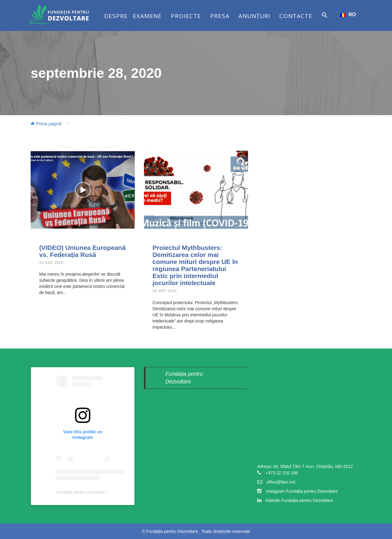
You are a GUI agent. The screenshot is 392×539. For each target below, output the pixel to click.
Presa (220, 16)
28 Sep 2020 (51, 263)
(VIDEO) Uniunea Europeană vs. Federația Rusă (82, 251)
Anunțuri (254, 16)
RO (348, 15)
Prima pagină (49, 124)
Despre (116, 16)
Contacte (296, 16)
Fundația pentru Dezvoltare (82, 492)
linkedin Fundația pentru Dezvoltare (300, 500)
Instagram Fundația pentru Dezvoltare (302, 491)
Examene (147, 16)
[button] (325, 21)
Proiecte (186, 16)
